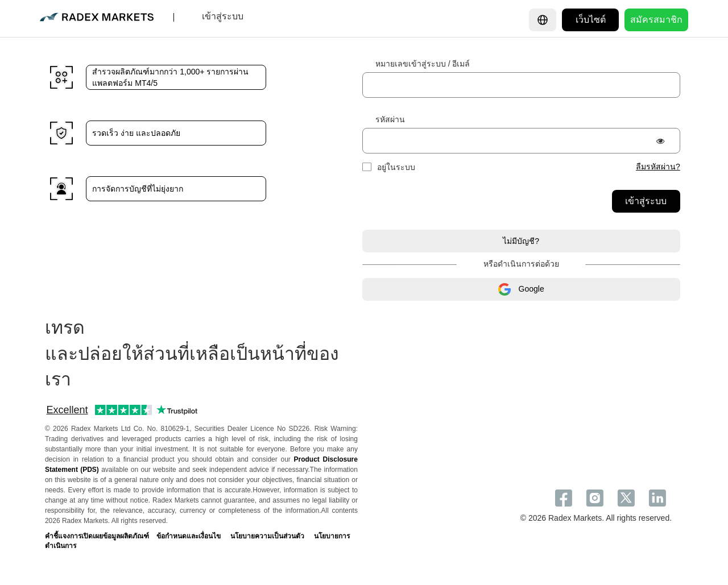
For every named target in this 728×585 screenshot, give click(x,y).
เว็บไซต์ (591, 20)
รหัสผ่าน (390, 119)
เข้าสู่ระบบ (646, 201)
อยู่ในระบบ (396, 167)
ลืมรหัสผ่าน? (658, 167)
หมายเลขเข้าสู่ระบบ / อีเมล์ (423, 64)
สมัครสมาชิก (656, 20)
